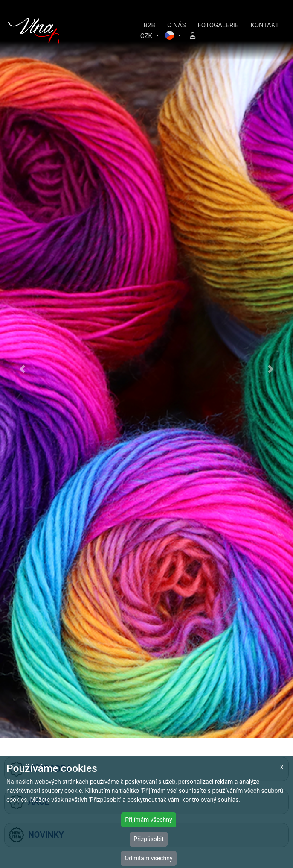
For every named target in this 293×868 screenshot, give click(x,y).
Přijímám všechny (148, 820)
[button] (22, 369)
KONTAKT (265, 25)
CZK (147, 36)
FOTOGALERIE (218, 25)
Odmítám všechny (148, 858)
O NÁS (177, 25)
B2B (149, 25)
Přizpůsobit (149, 839)
